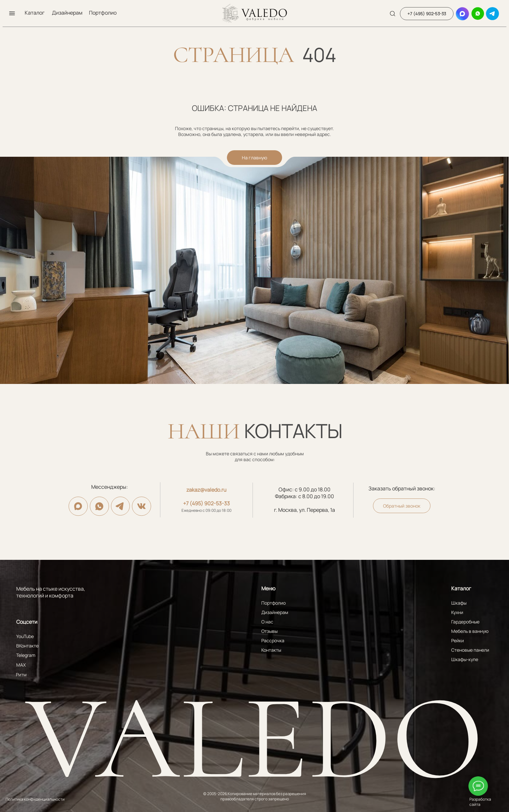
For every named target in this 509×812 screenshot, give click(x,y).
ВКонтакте (27, 646)
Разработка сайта (480, 802)
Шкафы (459, 603)
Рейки (458, 640)
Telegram (26, 655)
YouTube (25, 636)
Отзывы (269, 631)
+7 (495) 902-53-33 (206, 503)
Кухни (457, 612)
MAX (21, 665)
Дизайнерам (67, 13)
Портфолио (103, 13)
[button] (12, 13)
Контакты (271, 650)
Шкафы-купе (465, 659)
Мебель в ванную (470, 631)
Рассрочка (273, 640)
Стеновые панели (470, 650)
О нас (267, 622)
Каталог (35, 13)
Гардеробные (465, 622)
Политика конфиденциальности (35, 799)
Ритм (21, 675)
